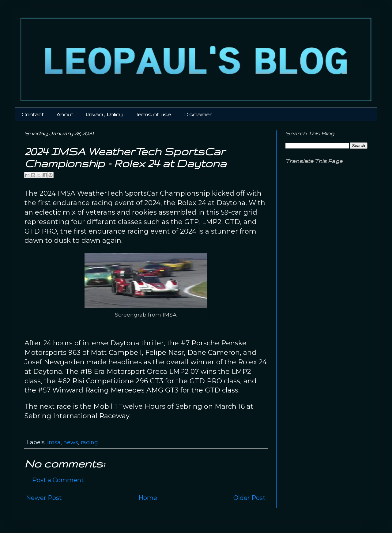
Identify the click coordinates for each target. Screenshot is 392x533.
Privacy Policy (104, 114)
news (71, 442)
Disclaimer (198, 114)
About (65, 114)
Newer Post (44, 498)
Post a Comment (58, 480)
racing (89, 442)
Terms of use (153, 114)
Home (148, 498)
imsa (54, 442)
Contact (33, 114)
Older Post (249, 498)
